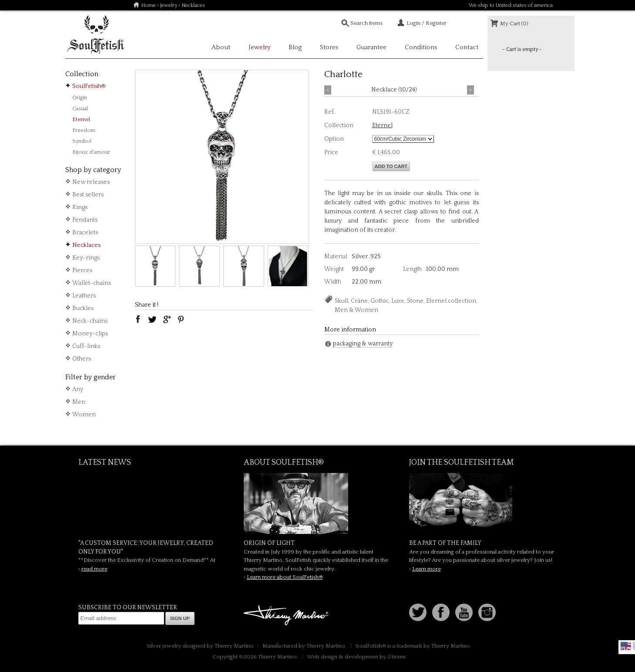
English (626, 646)
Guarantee (371, 47)
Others (82, 359)
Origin (80, 98)
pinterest (181, 319)
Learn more (427, 569)
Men (79, 402)
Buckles (83, 308)
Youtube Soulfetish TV (464, 612)
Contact (467, 47)
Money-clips (90, 334)
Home (148, 5)
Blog (295, 47)
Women (84, 415)
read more (94, 569)
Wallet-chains (92, 283)
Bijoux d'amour (91, 152)
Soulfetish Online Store (96, 35)
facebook (138, 319)
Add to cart (391, 166)
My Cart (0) (514, 24)
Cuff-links (86, 346)
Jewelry (169, 5)
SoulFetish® (89, 86)
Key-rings (86, 258)
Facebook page (441, 612)
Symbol (82, 141)
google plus (167, 319)
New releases (91, 182)
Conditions (421, 47)
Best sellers (88, 195)
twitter (152, 319)
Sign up (180, 618)
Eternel (81, 119)
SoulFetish (318, 503)
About (221, 47)
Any (78, 389)
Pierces (82, 270)
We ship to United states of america (511, 5)
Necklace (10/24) (394, 90)
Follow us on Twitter (418, 612)
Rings (80, 207)
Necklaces (86, 245)
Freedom (84, 130)
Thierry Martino (287, 616)
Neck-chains (90, 321)
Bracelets (85, 233)
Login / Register (427, 23)
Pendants (85, 220)
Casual (80, 108)
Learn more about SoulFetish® (285, 577)
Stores (329, 47)
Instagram (487, 612)
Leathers (84, 296)
